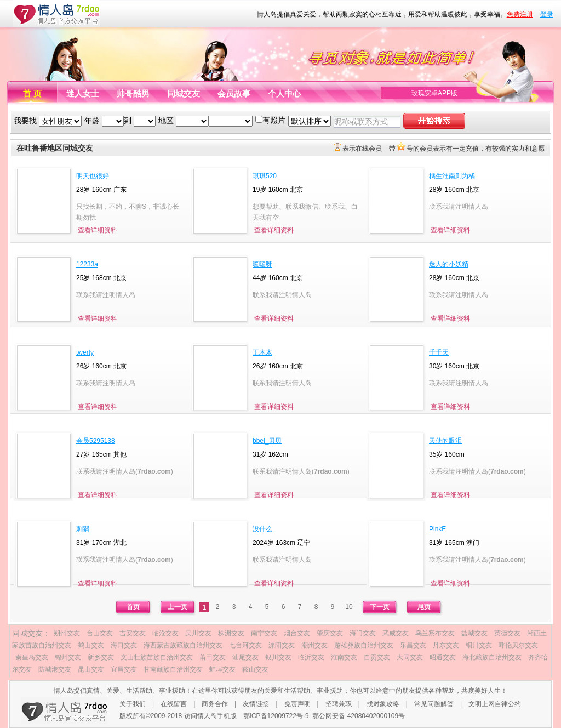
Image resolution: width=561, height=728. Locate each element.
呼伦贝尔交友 (518, 645)
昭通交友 (443, 657)
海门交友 (363, 633)
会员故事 (234, 93)
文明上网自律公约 (495, 704)
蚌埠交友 (222, 669)
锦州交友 (68, 657)
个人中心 (284, 93)
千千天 (439, 352)
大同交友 (410, 657)
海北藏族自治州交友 (492, 657)
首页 (133, 607)
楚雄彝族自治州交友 (364, 645)
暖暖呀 (262, 264)
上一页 (178, 607)
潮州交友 (314, 645)
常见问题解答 (434, 704)
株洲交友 (231, 633)
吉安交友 (133, 633)
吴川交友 (198, 633)
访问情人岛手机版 (210, 716)
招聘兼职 (339, 704)
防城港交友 (55, 669)
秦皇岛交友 (32, 657)
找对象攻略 (383, 704)
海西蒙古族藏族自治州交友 (183, 645)
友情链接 (256, 704)
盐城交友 (474, 633)
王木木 (262, 352)
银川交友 (278, 657)
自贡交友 (377, 657)
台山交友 (100, 633)
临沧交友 (165, 633)
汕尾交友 (245, 657)
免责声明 (297, 704)
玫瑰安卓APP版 (434, 93)
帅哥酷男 (133, 93)
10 (349, 607)
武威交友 (396, 633)
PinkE (437, 529)
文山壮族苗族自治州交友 (157, 657)
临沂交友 (311, 657)
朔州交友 (67, 633)
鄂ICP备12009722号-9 (276, 716)
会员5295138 (96, 441)
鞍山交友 (255, 669)
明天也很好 (93, 176)
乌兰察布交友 (435, 633)
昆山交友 (91, 669)
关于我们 (133, 704)
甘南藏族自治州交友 (173, 669)
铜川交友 (479, 645)
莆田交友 (213, 657)
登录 (547, 14)
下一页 (380, 607)
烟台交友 (297, 633)
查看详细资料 (98, 230)
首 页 (32, 93)
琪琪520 (265, 176)
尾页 (424, 607)
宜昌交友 (124, 669)
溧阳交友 (282, 645)
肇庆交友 (330, 633)
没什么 (262, 529)
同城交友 (184, 93)
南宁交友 (264, 633)
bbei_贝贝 (267, 441)
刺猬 (83, 529)
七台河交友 (245, 645)
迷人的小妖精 (449, 264)
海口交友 (124, 645)
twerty (85, 352)
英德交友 (507, 633)
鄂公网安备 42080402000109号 (359, 716)
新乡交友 (101, 657)
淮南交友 (344, 657)
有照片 (274, 120)
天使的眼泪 (445, 441)
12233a (87, 264)
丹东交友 (446, 645)
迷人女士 (83, 93)
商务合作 (215, 704)
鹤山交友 (91, 645)
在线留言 (174, 704)
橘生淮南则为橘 (452, 176)
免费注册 (520, 14)
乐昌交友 (413, 645)
